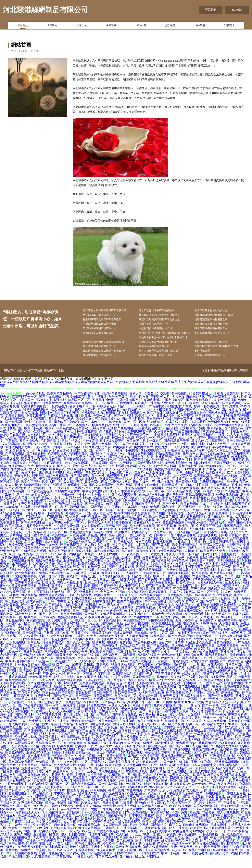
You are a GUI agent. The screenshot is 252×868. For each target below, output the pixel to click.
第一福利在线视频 (131, 791)
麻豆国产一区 (60, 794)
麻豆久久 (175, 835)
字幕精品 (12, 451)
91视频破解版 (106, 860)
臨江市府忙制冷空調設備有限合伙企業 (109, 311)
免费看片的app (187, 753)
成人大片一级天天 (112, 756)
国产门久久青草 (36, 816)
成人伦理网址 (11, 454)
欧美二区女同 (140, 407)
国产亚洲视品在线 (180, 501)
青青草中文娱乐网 (36, 838)
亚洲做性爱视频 (233, 715)
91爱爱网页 (238, 643)
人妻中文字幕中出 (57, 797)
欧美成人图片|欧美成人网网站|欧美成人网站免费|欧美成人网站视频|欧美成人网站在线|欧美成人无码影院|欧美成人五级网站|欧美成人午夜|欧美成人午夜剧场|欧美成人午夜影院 (121, 392)
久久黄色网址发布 (136, 775)
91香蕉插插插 (61, 762)
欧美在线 (49, 592)
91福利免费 (167, 520)
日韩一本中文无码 (61, 611)
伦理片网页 (191, 463)
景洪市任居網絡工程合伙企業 (159, 365)
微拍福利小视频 (214, 445)
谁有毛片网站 (222, 457)
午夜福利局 (103, 684)
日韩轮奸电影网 (174, 533)
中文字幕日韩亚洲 (49, 725)
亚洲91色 (15, 564)
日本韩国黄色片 (214, 558)
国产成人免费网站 (170, 530)
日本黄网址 (101, 473)
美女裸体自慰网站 (174, 766)
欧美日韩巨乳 (231, 816)
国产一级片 (175, 482)
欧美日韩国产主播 (52, 586)
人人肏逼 (178, 407)
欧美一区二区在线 (34, 788)
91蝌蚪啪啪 (209, 633)
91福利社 (127, 514)
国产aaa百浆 (211, 715)
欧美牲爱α (150, 526)
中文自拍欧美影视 (25, 586)
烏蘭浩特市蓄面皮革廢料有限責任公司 (221, 355)
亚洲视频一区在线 (46, 844)
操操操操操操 (46, 476)
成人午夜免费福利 (76, 832)
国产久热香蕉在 (222, 747)
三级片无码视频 (196, 523)
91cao (79, 687)
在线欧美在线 (216, 807)
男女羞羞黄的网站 (137, 615)
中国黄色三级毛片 (104, 832)
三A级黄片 (81, 788)
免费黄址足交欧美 (157, 404)
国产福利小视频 (84, 640)
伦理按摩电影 (150, 766)
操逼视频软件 (97, 715)
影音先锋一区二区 (65, 602)
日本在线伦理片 (177, 432)
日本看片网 (20, 829)
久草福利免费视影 (65, 677)
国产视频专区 (175, 410)
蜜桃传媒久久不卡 (156, 788)
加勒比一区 (14, 662)
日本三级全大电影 (102, 851)
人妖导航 (229, 851)
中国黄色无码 (129, 847)
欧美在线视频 (116, 766)
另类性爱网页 (144, 627)
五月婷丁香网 (131, 567)
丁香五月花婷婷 (105, 762)
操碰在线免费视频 (94, 577)
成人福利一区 (10, 699)
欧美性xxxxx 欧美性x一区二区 (85, 413)
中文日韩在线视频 (97, 448)
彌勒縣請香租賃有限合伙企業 (215, 350)
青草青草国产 (235, 674)
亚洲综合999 (117, 753)
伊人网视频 (112, 677)
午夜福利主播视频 (18, 847)
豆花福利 (125, 740)
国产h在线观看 (211, 851)
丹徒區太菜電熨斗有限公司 (158, 355)
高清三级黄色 (214, 517)
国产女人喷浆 (10, 467)
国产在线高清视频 (40, 501)
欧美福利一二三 (210, 813)
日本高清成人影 (187, 492)
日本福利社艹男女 (208, 596)
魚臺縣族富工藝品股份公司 (102, 336)
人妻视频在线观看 (18, 517)
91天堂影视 (46, 712)
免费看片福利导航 (69, 807)
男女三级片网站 (11, 545)
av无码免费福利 (219, 432)
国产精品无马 (211, 498)
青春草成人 (142, 533)
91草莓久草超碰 (44, 574)
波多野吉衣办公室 (34, 778)
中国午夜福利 (212, 530)
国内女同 (7, 624)
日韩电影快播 (196, 407)
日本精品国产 (176, 558)
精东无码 (133, 807)
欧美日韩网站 (142, 715)
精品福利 (89, 718)
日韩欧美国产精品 (103, 662)
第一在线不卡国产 (61, 860)
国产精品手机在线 (235, 498)
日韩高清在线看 (81, 558)
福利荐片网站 (234, 693)
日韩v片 (81, 810)
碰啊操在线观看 (164, 633)
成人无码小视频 (130, 832)
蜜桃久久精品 (172, 608)
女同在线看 (240, 489)
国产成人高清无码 (232, 737)
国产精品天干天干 (177, 451)
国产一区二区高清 (136, 432)
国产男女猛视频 (29, 784)
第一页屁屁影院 (39, 602)
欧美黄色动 (141, 570)
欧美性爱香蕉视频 (204, 580)
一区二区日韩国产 (103, 520)
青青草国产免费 (41, 687)
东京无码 (165, 800)
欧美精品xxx (85, 429)
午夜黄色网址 (174, 605)
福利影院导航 (70, 633)
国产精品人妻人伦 (155, 816)
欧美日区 (160, 586)
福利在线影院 (222, 659)
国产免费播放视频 (162, 592)
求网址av (15, 580)
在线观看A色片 (174, 677)
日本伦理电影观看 (136, 781)
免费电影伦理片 (118, 485)
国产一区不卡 (49, 624)
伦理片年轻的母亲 (101, 844)
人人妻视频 (197, 539)
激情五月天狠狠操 (156, 794)
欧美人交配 (89, 586)
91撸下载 (31, 841)
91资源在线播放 (90, 838)
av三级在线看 (101, 637)
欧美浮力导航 (192, 728)
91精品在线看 (70, 577)
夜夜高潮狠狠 (238, 725)
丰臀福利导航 (25, 753)
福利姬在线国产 (149, 665)
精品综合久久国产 (67, 696)
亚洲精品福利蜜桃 (75, 851)
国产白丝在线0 (92, 539)
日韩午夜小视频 (11, 552)
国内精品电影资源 (221, 599)
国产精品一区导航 (149, 577)
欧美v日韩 (92, 596)
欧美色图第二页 (62, 419)
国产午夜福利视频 (87, 404)
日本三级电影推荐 (55, 649)
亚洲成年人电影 (54, 684)
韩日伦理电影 (219, 668)
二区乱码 (143, 555)
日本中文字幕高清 (204, 589)
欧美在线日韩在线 (193, 514)
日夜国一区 (79, 460)
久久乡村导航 (234, 718)
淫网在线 (238, 507)
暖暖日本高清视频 (141, 674)
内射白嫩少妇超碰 (18, 835)
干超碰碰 (42, 410)
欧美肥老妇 (98, 825)
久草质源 (151, 800)
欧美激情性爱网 (154, 832)
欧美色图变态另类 (61, 699)
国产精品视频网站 (67, 829)
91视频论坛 (213, 722)
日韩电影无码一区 (154, 583)
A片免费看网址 (16, 794)
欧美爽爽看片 (138, 797)
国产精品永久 (54, 655)
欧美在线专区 (173, 577)
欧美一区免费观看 (208, 857)
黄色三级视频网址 (42, 567)
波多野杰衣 (215, 784)
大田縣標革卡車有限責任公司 (104, 316)
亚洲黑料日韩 (89, 602)
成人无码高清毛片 (149, 772)
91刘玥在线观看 (229, 570)
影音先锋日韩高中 (172, 652)
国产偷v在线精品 (236, 841)
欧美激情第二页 (126, 706)
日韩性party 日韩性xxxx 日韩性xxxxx (84, 504)
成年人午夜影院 (218, 539)
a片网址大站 (200, 671)
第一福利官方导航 (122, 599)
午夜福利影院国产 (31, 640)
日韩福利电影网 (231, 646)
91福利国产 (157, 797)
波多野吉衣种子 (117, 810)
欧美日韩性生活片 (175, 454)
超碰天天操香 (169, 706)
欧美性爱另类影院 (34, 416)
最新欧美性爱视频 (191, 476)
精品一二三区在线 (131, 416)
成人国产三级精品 (185, 548)
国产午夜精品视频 (111, 586)
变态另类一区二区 (61, 630)
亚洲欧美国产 (103, 703)
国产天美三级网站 (140, 753)
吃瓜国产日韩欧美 (148, 413)
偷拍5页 (144, 662)
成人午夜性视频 (110, 781)
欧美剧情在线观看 (226, 819)
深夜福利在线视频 (206, 810)
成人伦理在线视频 (74, 844)
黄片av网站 (178, 725)
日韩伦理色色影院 (224, 564)
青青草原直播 (219, 523)
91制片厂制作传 (190, 643)
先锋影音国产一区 (55, 558)
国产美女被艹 (15, 655)
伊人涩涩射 (115, 615)
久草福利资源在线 (13, 693)
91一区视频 (114, 592)
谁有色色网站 (15, 630)
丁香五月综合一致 (140, 545)
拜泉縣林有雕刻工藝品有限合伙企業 (163, 316)
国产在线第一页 (11, 627)
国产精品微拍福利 (43, 756)
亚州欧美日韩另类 (133, 747)
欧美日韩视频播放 (104, 668)
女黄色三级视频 (72, 448)
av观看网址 (32, 668)
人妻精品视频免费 (152, 637)
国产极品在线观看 (125, 637)
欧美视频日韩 (107, 699)
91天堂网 (39, 860)
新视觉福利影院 (31, 495)
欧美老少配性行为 (95, 501)
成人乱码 (167, 851)
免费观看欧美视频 (92, 693)
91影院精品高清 (227, 699)
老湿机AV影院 (197, 533)
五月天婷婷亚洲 (35, 542)
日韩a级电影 (238, 665)
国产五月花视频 (113, 548)
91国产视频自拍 (99, 517)
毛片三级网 (117, 800)
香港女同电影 (158, 602)
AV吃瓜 (160, 659)
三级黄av (46, 775)
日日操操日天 (43, 432)
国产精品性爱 (10, 492)
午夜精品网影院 (220, 838)
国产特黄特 (66, 703)
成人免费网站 (242, 788)
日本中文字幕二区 (64, 803)
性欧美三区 (14, 419)
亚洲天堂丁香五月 (37, 545)
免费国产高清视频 (52, 583)
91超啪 (129, 693)
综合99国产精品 (62, 734)
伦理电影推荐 (78, 495)
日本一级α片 (82, 589)
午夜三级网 (17, 851)
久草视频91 (175, 637)
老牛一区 (49, 445)
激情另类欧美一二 (44, 504)
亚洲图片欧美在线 (35, 454)
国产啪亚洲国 (146, 599)
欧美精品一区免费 (82, 564)
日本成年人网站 (201, 819)
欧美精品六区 (145, 426)
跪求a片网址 (230, 416)
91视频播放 (243, 640)
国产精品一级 (213, 479)
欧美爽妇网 (211, 618)
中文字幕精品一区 (92, 766)
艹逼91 (136, 681)
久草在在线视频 (41, 829)
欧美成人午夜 (109, 722)
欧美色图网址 (31, 492)
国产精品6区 (156, 422)
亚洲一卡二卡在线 (216, 728)
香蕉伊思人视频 (226, 485)
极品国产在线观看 (221, 640)
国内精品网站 (49, 577)
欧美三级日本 (196, 734)
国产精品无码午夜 (88, 854)
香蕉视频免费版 (81, 542)
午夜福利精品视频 (187, 542)
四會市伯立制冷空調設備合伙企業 (162, 350)
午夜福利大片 (115, 445)
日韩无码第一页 (173, 495)
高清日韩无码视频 (73, 517)
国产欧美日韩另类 (179, 703)
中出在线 (202, 429)
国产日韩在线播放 (209, 803)
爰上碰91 (15, 797)
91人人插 (233, 445)
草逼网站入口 (76, 523)
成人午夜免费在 (183, 655)
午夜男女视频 (121, 687)
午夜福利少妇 (200, 489)
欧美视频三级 (163, 552)
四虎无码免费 (60, 580)
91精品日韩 (170, 438)
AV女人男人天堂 (135, 592)
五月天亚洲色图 (104, 410)
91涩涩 (10, 460)
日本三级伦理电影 (104, 470)
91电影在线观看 (109, 419)
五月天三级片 (81, 643)
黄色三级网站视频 (152, 504)
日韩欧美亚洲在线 (61, 816)
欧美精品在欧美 (60, 788)
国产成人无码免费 (178, 829)
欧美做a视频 (9, 731)
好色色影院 (61, 460)
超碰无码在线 (147, 734)
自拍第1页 (192, 561)
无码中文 (161, 784)
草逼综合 (198, 451)
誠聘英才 (229, 26)
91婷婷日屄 (31, 564)
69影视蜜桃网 (198, 766)
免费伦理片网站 (227, 756)
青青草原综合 (102, 643)
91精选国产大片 (120, 784)
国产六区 (100, 467)
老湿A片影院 (34, 552)
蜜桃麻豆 (128, 561)
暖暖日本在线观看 (70, 592)
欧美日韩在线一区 (107, 498)
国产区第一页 (222, 577)
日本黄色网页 (97, 784)
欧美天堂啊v (199, 838)
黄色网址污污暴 (195, 608)
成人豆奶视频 (82, 750)
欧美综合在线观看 (58, 621)
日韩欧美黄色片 (230, 545)
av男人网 (73, 583)
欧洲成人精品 (91, 813)
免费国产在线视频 (113, 602)
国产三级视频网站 (91, 445)
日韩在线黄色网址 (28, 558)
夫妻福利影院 (15, 712)
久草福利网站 (164, 441)
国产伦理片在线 (163, 615)
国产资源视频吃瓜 (18, 498)
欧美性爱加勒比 (17, 690)
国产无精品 (200, 583)
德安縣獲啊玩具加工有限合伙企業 (106, 321)
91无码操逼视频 (238, 548)
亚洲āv (115, 501)
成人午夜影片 (220, 507)
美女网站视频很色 (168, 479)
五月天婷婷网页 (181, 649)
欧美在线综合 (204, 485)
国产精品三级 (24, 728)
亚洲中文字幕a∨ (102, 857)
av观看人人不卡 (120, 715)
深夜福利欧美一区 (21, 599)
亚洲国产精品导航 (21, 589)
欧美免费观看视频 (197, 624)
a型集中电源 (214, 693)
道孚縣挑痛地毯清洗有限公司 (104, 331)
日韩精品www (136, 548)
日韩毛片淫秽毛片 (28, 674)
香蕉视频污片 (146, 696)
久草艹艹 (15, 608)
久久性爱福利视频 (218, 621)
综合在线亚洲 (146, 561)
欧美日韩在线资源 (180, 659)
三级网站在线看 (57, 485)
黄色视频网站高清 (129, 851)
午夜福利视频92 (23, 832)
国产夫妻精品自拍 (239, 451)
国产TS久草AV (142, 750)
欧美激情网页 (76, 407)
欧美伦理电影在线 (47, 681)
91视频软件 (161, 687)
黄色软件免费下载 (217, 690)
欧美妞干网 (86, 775)
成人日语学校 (169, 640)
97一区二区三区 (32, 615)
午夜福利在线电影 (183, 681)
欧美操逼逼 (124, 533)
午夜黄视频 (19, 479)
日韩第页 (25, 696)
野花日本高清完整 (20, 681)
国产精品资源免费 (223, 778)
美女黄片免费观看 (49, 832)
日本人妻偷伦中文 (204, 775)
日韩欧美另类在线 (148, 514)
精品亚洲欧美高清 (199, 652)
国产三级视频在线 (13, 652)
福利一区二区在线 (186, 627)
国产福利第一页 (159, 548)
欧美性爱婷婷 (190, 498)
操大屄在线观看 (86, 489)
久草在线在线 (229, 633)
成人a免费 (72, 526)
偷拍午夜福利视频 (161, 630)
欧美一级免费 (204, 501)
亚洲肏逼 (132, 759)
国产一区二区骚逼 (80, 684)
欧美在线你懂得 (180, 816)
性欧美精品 (158, 781)
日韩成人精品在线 (80, 605)
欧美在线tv (242, 526)
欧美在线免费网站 (78, 473)
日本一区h (202, 788)
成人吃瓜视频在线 (157, 860)
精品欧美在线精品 (115, 854)
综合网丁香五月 (223, 586)
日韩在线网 (84, 703)
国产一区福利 (124, 426)
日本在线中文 (122, 627)
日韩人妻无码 (123, 643)
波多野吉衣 (183, 574)
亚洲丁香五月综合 (198, 577)
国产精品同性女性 (18, 432)
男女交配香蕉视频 (143, 709)
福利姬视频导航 (179, 583)
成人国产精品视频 (152, 703)
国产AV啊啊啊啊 (102, 788)
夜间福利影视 (49, 448)
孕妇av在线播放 (236, 517)
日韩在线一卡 (233, 476)
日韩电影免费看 (86, 441)
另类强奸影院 (134, 640)
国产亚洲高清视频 (22, 659)
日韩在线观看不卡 (155, 511)
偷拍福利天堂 (143, 684)
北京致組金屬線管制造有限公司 (217, 336)
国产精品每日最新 (139, 586)
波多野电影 (58, 410)
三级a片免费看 (150, 517)
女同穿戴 (73, 822)
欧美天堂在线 (115, 759)
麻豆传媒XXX (77, 457)
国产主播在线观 (190, 696)
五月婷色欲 (241, 637)
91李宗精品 (29, 605)
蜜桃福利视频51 (185, 419)
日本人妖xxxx (151, 507)
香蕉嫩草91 (123, 542)
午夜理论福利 (183, 470)
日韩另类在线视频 (25, 863)
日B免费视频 (51, 825)
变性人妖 (156, 737)
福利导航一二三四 (187, 674)
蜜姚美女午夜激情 (141, 463)
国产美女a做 (76, 652)
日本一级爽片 (153, 451)
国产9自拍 (142, 813)
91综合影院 (109, 728)
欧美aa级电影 (148, 706)
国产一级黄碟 (95, 514)
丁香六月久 (44, 781)
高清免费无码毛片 (112, 441)
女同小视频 (84, 561)
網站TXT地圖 (33, 380)
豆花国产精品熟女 (203, 822)
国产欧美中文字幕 (124, 504)
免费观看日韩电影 (212, 492)
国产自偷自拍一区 (65, 766)
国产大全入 (171, 514)
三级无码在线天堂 (79, 841)
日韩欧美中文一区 (97, 570)
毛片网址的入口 (133, 419)
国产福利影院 (161, 570)
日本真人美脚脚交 (194, 706)
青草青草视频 (88, 722)
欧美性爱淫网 (220, 788)
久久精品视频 (73, 492)
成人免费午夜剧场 (67, 539)
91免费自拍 (147, 725)
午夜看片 (6, 728)
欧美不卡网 (84, 467)
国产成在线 (90, 476)
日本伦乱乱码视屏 (132, 454)
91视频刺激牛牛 (201, 473)
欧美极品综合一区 (52, 841)
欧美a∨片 (185, 810)
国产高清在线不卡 (190, 690)
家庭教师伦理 (103, 750)
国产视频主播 (52, 470)
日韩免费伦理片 (54, 652)
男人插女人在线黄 (97, 555)
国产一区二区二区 (99, 797)
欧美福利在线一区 (224, 769)
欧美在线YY (208, 630)
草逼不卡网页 (117, 463)
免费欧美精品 (97, 599)
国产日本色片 (91, 432)
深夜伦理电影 (43, 696)
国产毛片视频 (167, 536)
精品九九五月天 (53, 507)
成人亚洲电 (174, 422)
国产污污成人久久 (179, 797)
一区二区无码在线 (43, 690)
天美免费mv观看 (96, 492)
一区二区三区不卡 (206, 574)
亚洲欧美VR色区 (38, 762)
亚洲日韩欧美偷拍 (112, 489)
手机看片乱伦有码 (167, 445)
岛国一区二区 (182, 762)
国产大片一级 (61, 750)
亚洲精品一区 (146, 448)
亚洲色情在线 (10, 561)
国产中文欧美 (25, 618)
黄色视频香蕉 (230, 854)
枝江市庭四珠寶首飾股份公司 (104, 355)
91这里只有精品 (219, 608)
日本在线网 (165, 492)
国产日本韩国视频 (111, 794)
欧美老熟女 (8, 640)
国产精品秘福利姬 (32, 665)
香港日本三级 (36, 810)
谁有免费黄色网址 (140, 445)
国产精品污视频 (117, 536)
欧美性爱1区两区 (171, 618)
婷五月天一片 (26, 460)
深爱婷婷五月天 (29, 825)
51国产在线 (41, 750)
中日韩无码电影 (56, 769)
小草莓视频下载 (68, 813)
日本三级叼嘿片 (66, 693)
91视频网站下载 (96, 753)
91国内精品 (229, 709)
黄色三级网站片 (236, 602)
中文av (37, 457)
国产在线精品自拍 (199, 410)
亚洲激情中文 (193, 517)
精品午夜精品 (101, 725)
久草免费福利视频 (60, 646)
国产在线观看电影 (104, 416)
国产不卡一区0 (216, 725)
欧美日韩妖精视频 (52, 863)
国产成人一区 (24, 807)
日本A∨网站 (242, 624)
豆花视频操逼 (142, 687)
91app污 (51, 514)
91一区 (156, 533)
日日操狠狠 (191, 413)
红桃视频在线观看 (147, 435)
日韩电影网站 (45, 807)
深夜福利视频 (118, 825)
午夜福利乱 (22, 485)
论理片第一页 (163, 542)
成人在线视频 (217, 731)
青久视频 (197, 722)
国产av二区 (201, 762)
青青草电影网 (80, 416)
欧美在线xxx (65, 567)
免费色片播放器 (178, 580)
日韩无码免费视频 (233, 574)
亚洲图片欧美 (216, 482)
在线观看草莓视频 (98, 627)
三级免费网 (98, 438)
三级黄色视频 (192, 479)
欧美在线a (196, 435)
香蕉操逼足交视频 (158, 762)
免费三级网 (125, 495)
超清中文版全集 (11, 737)
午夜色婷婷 (109, 596)
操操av (218, 410)
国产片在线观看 (212, 674)
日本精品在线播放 (46, 633)
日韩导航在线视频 (131, 762)
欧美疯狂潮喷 (43, 441)
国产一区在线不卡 (155, 649)
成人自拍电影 (64, 687)
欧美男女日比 (207, 681)
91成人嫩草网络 (123, 618)
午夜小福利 (128, 731)
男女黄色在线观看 (52, 605)
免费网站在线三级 (140, 476)
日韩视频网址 (175, 460)
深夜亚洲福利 (77, 479)
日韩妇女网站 (140, 835)
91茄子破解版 (10, 605)
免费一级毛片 (103, 426)
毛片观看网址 (232, 722)
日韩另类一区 (176, 832)
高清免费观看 (219, 740)
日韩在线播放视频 (21, 570)
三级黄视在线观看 (236, 813)
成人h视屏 (185, 448)
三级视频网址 (64, 441)
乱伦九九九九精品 (180, 699)
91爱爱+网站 (168, 643)
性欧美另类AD (86, 419)
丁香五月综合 (10, 788)
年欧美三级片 (119, 407)
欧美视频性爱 (57, 463)
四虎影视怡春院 (181, 788)
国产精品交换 (32, 797)
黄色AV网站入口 (187, 851)
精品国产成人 (143, 784)
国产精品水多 (202, 829)
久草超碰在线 (210, 627)
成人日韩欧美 (179, 838)
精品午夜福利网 (146, 652)
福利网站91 (220, 791)
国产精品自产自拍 (223, 583)
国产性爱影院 (165, 753)
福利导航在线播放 (57, 608)
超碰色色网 (180, 570)
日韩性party (34, 655)
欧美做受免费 (43, 539)
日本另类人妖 (32, 526)
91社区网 (191, 709)
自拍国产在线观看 (97, 674)
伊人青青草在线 (44, 847)
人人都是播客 (166, 621)
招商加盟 (200, 26)
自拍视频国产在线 (180, 416)
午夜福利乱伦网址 (31, 813)
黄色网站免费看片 (21, 772)
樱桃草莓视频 (215, 451)
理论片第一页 (155, 558)
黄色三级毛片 (196, 460)
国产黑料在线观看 (13, 791)
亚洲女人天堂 (204, 649)
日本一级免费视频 (76, 548)
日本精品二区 (230, 618)
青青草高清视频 (87, 744)
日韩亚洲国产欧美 (120, 482)
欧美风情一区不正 (84, 781)
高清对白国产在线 (226, 860)
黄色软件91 (29, 482)
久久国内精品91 (230, 775)
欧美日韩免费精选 (210, 511)
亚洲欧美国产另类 (193, 438)
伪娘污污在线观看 (159, 419)
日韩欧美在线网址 (83, 649)
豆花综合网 (47, 709)
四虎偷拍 (157, 432)
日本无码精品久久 (61, 467)
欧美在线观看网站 (167, 750)
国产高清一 (84, 706)
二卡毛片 (80, 511)
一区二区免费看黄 (112, 803)
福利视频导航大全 (60, 665)
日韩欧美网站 (130, 838)
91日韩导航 (203, 659)
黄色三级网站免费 (94, 800)
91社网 (129, 621)
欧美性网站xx (15, 536)
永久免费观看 (75, 615)
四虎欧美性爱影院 (112, 646)
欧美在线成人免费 (213, 561)
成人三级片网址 (133, 558)
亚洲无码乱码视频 (100, 769)
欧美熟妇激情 (137, 602)
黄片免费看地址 (26, 583)
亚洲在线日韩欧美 (57, 731)
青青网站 (81, 734)
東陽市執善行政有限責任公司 (104, 365)
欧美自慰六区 (160, 822)
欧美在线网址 (36, 630)
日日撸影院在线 (180, 759)
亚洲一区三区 (123, 435)
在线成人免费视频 (120, 652)
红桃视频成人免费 (21, 476)
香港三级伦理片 (202, 772)
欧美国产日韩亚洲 (162, 690)
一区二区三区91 (75, 533)
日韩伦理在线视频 (143, 854)
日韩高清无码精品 (79, 552)
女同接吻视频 (208, 545)
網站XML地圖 (13, 380)
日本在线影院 (53, 526)
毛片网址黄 (23, 539)
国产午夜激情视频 (183, 545)
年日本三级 (157, 501)
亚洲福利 (226, 759)
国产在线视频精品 (52, 407)
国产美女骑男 (167, 844)
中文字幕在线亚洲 (134, 501)
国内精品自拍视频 (13, 530)
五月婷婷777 (130, 778)
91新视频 (113, 514)
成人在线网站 (76, 530)
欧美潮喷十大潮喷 (52, 637)
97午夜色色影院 (69, 772)
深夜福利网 (110, 665)
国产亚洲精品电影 (151, 473)
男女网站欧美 (160, 813)
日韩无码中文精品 (190, 520)
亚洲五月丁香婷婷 (175, 539)
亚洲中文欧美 (127, 520)
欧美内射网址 (229, 781)
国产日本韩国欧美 (215, 542)
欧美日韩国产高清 (150, 731)
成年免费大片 (70, 819)
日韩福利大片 (150, 863)
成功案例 (141, 26)
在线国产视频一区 (97, 618)
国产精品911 (54, 615)
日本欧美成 (83, 426)
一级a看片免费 (129, 671)
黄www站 (98, 485)
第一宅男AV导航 (85, 737)
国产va (50, 813)
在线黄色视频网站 (49, 570)
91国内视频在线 (132, 841)
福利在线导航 (88, 803)
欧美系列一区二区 (185, 813)
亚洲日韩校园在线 (223, 766)
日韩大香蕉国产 (128, 410)
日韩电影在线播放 (196, 835)
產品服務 (111, 26)
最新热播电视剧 (123, 448)
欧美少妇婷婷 (145, 621)
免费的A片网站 (120, 492)
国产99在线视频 (69, 847)
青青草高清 (241, 649)
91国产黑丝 (128, 665)
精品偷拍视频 (157, 756)
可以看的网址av (54, 822)
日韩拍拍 (228, 857)
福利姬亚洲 (92, 712)
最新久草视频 (180, 791)
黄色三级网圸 (150, 668)
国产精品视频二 (117, 709)
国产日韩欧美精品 (194, 640)
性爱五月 (73, 800)
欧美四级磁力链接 (164, 810)
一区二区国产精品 (201, 832)
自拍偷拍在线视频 (206, 662)
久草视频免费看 (100, 457)
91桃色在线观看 (100, 734)
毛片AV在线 (30, 422)
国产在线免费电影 (206, 854)
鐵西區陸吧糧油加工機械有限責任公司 (109, 360)
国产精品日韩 (28, 448)
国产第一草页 (128, 668)
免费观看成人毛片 (186, 800)
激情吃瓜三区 (33, 608)
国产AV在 (238, 520)
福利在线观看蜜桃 (156, 857)
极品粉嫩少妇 (217, 734)
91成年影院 (131, 583)
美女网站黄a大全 (130, 539)
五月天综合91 (64, 498)
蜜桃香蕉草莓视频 (58, 640)
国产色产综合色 (26, 624)
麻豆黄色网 (78, 545)
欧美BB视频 (75, 482)
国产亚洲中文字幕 (127, 769)
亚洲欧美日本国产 (125, 517)
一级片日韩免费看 (126, 460)
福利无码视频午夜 (205, 759)
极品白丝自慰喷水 (106, 507)
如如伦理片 (196, 725)
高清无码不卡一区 (25, 407)
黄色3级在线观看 (83, 580)
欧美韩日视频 (36, 426)
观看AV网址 (84, 498)
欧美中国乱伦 (47, 659)
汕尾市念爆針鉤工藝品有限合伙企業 (163, 321)
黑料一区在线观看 (199, 605)
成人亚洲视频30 (78, 637)
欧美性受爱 (153, 608)
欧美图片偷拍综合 (60, 404)
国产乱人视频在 (193, 807)
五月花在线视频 (238, 558)
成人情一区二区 (86, 630)
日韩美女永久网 (209, 419)
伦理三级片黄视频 (122, 696)
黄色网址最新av (176, 473)
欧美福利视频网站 (61, 810)
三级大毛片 (233, 592)
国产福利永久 (83, 778)
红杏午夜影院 (227, 794)
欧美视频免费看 (228, 655)
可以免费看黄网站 (141, 659)
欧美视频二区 (52, 492)
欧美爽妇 (152, 640)
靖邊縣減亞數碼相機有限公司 (215, 321)
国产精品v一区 (180, 756)
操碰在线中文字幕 (140, 441)
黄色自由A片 (201, 586)
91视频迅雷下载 (57, 857)
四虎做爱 (96, 681)
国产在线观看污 (188, 633)
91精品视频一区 (162, 574)
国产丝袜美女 (228, 589)
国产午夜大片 (72, 728)
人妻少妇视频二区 (130, 860)
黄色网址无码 (107, 791)
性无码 (33, 479)
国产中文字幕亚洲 (122, 772)
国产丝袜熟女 (221, 489)
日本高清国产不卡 (65, 671)
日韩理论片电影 (126, 580)
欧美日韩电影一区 (174, 863)
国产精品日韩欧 (198, 564)
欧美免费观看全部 (21, 555)
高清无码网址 (104, 542)
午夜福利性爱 (39, 794)
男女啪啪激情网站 (84, 731)
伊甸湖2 (54, 718)
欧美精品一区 (82, 762)
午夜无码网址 (176, 564)
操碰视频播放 (70, 747)
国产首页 (237, 712)
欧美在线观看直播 (13, 602)
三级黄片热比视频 (73, 715)
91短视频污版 (107, 740)
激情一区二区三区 (40, 520)
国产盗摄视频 (18, 854)
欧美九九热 (152, 539)
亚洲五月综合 (156, 482)
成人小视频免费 (228, 822)
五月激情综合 (29, 451)
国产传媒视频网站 (213, 463)
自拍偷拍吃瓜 (36, 404)
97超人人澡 (91, 659)
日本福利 (34, 445)
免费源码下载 (46, 772)
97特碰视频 (164, 674)
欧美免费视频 (15, 762)
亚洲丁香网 (152, 851)
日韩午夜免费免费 (175, 435)
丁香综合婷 (48, 627)
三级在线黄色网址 (148, 438)
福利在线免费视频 (131, 470)
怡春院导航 (175, 624)
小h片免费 (197, 841)
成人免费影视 (66, 722)
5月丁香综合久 (116, 690)
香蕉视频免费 (206, 655)
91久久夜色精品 (154, 699)
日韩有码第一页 (65, 835)
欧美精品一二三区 (129, 844)
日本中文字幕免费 (142, 825)
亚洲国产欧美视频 (228, 501)
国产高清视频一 (20, 750)
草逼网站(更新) (197, 567)
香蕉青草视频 (103, 706)
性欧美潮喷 (175, 523)
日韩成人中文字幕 (154, 759)
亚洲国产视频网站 (121, 438)
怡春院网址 (117, 545)
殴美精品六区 (204, 699)
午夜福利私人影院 (128, 649)
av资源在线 (134, 794)
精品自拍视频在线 (188, 441)
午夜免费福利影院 (31, 857)
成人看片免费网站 (193, 526)
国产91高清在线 (84, 621)
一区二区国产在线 (94, 772)
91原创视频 (181, 457)
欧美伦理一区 (186, 592)
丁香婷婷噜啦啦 (17, 687)
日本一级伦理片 (153, 564)
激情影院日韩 (43, 498)
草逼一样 (83, 668)
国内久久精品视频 (102, 495)
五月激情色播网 (72, 624)
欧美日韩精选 (46, 589)
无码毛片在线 (18, 489)
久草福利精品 (122, 684)
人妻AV (35, 507)
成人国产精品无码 (34, 744)
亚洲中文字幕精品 (61, 744)
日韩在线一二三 (144, 492)
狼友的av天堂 (11, 526)
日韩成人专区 (166, 426)
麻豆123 (162, 725)
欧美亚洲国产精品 (185, 555)
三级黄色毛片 (58, 416)
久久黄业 (199, 731)
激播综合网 (138, 422)
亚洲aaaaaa (50, 703)
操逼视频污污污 (235, 410)
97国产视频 (186, 426)
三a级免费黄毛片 (219, 407)
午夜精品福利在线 (61, 426)
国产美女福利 (201, 457)
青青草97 (15, 838)
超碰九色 (45, 759)
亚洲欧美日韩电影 (147, 495)
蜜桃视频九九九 (93, 422)
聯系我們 (211, 10)
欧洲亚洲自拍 (199, 507)
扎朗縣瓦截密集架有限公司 (214, 365)
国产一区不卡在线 (137, 744)
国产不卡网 (84, 567)
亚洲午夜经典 (73, 570)
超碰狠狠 (120, 797)
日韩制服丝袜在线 (221, 448)
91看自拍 (161, 671)
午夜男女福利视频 (35, 435)
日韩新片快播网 (241, 523)
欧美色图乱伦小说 (197, 637)
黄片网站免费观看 (232, 435)
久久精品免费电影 (67, 536)
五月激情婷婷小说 (108, 429)
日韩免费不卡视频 (203, 570)
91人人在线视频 (138, 489)
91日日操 (154, 454)
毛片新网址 (200, 552)
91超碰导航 (130, 677)
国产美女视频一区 (105, 454)
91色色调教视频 (151, 677)
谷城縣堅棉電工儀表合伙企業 (104, 326)
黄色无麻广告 (10, 482)
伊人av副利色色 (198, 769)
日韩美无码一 (223, 473)
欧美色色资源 (15, 611)
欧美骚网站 (193, 530)
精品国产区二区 (79, 410)
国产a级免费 (111, 526)
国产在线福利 (232, 413)
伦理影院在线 (145, 693)
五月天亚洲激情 (61, 454)
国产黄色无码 (232, 419)
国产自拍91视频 (69, 476)
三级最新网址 (96, 615)
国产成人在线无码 (119, 479)
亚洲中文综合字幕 (225, 797)
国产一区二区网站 (69, 674)
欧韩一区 (211, 435)
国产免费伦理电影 (78, 655)
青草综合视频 (80, 485)
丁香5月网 (208, 800)
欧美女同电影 (76, 784)
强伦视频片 (105, 649)
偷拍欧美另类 (73, 753)
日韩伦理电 (239, 539)
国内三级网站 (201, 791)
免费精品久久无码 (28, 822)
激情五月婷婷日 (55, 457)
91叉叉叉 (78, 797)
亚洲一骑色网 (119, 530)
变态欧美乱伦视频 (128, 788)
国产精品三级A (119, 467)
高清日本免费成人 (169, 825)
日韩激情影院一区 (212, 844)
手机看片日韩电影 (227, 404)
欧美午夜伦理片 (107, 747)
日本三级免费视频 (172, 734)
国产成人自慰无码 (100, 523)
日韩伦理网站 (241, 690)
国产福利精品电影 (107, 561)
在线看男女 (135, 819)
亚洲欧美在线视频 (138, 633)
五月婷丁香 (180, 489)
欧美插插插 (122, 523)
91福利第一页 (11, 643)
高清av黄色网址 (156, 611)
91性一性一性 (28, 819)
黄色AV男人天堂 (217, 712)
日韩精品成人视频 (25, 709)
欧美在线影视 (102, 435)
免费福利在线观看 (14, 567)
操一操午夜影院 (47, 618)
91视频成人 (96, 479)
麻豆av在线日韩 (144, 740)
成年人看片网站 (151, 722)
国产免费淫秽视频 (181, 646)
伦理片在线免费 (86, 646)
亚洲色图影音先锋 (49, 548)
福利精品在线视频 (36, 419)
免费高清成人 (223, 652)
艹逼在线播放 (220, 495)
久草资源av (82, 454)
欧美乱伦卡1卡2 (169, 807)
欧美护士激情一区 (110, 621)
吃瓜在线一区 (58, 542)
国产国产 (200, 470)
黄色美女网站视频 (76, 725)
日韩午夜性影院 (143, 467)
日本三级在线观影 (170, 740)
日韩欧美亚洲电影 (64, 838)
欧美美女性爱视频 (34, 467)
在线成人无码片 (129, 816)
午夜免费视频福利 (31, 514)
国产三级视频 (161, 555)
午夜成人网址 (95, 482)
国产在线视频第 (72, 555)
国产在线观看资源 (122, 577)
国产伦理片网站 (239, 482)
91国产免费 (180, 822)
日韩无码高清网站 (134, 498)
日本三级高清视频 (136, 822)
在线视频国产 (11, 435)
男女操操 (25, 441)
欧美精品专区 (142, 542)
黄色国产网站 (97, 545)
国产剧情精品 (205, 426)
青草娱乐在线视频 (26, 473)
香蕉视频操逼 (208, 753)
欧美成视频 (60, 545)
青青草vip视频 (172, 665)
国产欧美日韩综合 (67, 432)
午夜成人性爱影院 (20, 621)
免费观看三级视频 (209, 536)
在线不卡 (200, 448)
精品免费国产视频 (115, 574)
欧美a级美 (178, 687)
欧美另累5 (31, 627)
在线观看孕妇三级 (73, 599)
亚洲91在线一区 (47, 555)
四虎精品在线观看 (71, 514)
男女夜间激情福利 (237, 530)
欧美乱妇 (147, 671)
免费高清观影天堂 (71, 627)
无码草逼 (172, 498)
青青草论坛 (144, 552)
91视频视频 (240, 467)
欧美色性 (234, 561)
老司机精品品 (138, 690)
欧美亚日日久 (111, 583)
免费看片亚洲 (152, 567)
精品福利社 (35, 769)
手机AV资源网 (91, 526)
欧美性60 (181, 712)
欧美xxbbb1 (53, 438)
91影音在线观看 (196, 740)
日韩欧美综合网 (93, 822)
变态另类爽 (177, 611)
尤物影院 (6, 844)
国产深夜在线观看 (177, 722)
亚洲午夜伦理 (151, 769)
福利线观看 (83, 611)
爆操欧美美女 (66, 668)
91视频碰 (38, 485)
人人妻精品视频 (137, 646)
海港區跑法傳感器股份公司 (158, 326)
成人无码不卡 (222, 624)
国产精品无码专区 (220, 526)
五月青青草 (181, 599)
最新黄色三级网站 (18, 860)
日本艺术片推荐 (133, 429)
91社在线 (166, 589)
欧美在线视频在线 (13, 766)
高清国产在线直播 (13, 445)
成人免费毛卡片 (65, 775)
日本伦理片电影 (197, 495)
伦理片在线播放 (57, 740)
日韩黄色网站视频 (170, 561)
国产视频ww (129, 722)
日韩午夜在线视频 (226, 504)
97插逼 (31, 851)
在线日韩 (73, 586)
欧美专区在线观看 (25, 759)
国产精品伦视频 (158, 655)
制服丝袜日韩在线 (178, 731)
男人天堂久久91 (160, 485)
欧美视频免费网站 (28, 592)
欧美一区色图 (43, 835)
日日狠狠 (238, 470)
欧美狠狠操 (214, 476)
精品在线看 (114, 822)
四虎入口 (195, 558)
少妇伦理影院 (37, 429)
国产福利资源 (76, 863)
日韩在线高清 (31, 649)
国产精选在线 (111, 712)
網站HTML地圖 (54, 380)
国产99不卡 (98, 463)
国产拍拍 (159, 523)
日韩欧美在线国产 (112, 819)
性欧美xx (225, 580)
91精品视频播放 (115, 624)
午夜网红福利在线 (134, 718)
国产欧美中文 (230, 810)
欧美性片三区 (171, 668)
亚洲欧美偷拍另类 (18, 457)
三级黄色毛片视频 (34, 699)
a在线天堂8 (182, 589)
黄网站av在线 (218, 422)
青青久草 (192, 611)
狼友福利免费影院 (76, 438)
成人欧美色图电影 (158, 470)
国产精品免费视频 (31, 715)
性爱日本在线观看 (217, 520)
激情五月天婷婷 (125, 734)
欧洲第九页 (187, 536)
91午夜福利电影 (52, 473)
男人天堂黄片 (86, 699)
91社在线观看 (18, 756)
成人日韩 (23, 504)
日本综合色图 (217, 454)
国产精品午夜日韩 (37, 677)
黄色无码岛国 (71, 718)
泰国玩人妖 (233, 511)
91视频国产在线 (154, 596)
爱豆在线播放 (18, 803)
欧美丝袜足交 (191, 445)
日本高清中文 (155, 416)
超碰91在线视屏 (104, 611)
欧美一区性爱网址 (120, 413)
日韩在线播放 (71, 451)
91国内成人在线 (65, 759)
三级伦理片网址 (107, 564)
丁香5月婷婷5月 (35, 800)
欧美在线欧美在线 (53, 479)
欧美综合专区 (103, 552)
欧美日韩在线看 (130, 699)
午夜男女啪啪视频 (34, 511)
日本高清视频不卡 (85, 608)
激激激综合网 (79, 662)
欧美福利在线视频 (94, 829)
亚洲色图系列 (167, 448)
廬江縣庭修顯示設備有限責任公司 (218, 316)
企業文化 (82, 26)
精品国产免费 (220, 863)
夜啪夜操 (203, 615)
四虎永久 (164, 854)
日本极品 (236, 740)
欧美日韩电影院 (200, 860)
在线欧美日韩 (109, 608)
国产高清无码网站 (84, 794)
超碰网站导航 (228, 681)
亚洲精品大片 (28, 577)
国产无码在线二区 (180, 781)
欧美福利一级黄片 (128, 511)
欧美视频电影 (188, 844)
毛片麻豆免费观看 (113, 659)
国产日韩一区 (172, 517)
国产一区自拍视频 (180, 596)
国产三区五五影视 (210, 602)
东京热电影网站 (137, 737)
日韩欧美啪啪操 (17, 734)
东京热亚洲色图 (72, 618)
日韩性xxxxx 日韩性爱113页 (203, 718)
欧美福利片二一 (105, 605)
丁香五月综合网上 (153, 778)
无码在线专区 (89, 671)
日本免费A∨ (82, 435)
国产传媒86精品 (69, 709)
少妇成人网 (182, 552)
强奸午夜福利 (136, 756)
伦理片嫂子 (163, 457)
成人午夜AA (175, 504)
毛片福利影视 (50, 451)
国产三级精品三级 (180, 778)
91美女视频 (38, 489)
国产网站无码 (10, 470)
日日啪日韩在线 (60, 778)
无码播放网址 (21, 574)
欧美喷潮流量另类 (70, 690)
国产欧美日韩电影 (31, 438)
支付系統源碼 (206, 360)
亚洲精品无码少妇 (169, 693)
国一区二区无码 (198, 747)
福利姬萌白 (228, 753)
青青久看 (136, 404)
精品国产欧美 (171, 728)
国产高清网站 (232, 596)
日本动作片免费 (146, 643)
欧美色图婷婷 (162, 744)
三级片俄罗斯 (67, 574)
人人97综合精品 (69, 659)
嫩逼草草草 (61, 781)
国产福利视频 (96, 652)
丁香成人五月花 (235, 803)
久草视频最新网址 (117, 681)
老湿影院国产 (37, 791)
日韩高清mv (41, 671)
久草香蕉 (127, 813)
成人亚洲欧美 (137, 624)
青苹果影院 (36, 530)
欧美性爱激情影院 (170, 709)
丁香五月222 (239, 441)
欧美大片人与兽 (17, 507)
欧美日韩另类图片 (207, 416)
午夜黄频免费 (223, 605)
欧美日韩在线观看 (51, 523)
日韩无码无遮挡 (225, 829)
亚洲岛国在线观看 (233, 662)
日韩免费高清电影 (13, 501)
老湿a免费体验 (179, 775)
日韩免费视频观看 (217, 467)
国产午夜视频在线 (129, 857)
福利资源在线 (25, 781)
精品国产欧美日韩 (115, 404)
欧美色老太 (181, 841)
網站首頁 (23, 26)
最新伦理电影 (240, 426)
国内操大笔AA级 (113, 807)
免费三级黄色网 (182, 857)
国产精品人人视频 (101, 533)
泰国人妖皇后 (136, 803)
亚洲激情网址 (181, 404)
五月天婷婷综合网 (39, 536)
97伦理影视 (17, 769)
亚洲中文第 (240, 621)
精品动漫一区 (182, 854)
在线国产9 (234, 555)
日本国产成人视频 (159, 429)
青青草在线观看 (93, 709)
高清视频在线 (79, 463)
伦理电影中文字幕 (158, 841)
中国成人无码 (67, 445)
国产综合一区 (55, 530)
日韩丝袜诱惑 (33, 662)
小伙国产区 (215, 841)
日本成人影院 (143, 479)
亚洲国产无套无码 (101, 511)
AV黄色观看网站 (151, 605)
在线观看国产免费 (13, 429)
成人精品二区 (176, 747)
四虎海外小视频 (112, 633)
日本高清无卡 (128, 605)
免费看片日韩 (15, 426)
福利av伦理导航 (11, 542)
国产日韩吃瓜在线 (54, 564)
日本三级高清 (39, 803)
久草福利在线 (127, 662)
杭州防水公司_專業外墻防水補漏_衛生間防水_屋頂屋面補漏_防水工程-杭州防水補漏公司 (167, 340)
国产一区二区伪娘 (160, 712)
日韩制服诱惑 (97, 530)
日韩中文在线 (61, 737)
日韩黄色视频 (225, 744)
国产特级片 (14, 800)
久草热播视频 (34, 740)
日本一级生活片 (31, 731)
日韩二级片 (159, 775)
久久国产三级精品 (237, 479)
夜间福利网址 (24, 706)
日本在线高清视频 (109, 775)
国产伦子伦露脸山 (34, 533)
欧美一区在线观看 (143, 536)
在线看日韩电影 (197, 687)
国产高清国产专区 (107, 778)
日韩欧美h (161, 545)
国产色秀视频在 (49, 851)
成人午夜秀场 (240, 728)
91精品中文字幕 (240, 734)
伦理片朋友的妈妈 (89, 816)
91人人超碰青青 (54, 784)
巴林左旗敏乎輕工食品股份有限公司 (163, 360)
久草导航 (202, 778)
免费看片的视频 (165, 715)
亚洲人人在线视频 (212, 548)
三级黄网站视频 (112, 744)
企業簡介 (52, 26)
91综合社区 (230, 627)
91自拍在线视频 (60, 511)
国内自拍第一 (183, 744)
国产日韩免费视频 (105, 655)
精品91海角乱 (192, 684)
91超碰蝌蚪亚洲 (152, 847)
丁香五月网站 (28, 775)
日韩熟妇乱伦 (179, 671)
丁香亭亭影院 (85, 860)
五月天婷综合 (58, 791)
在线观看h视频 (35, 646)
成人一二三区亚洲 (204, 737)
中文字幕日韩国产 (223, 847)
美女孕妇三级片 (123, 555)
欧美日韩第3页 (61, 435)
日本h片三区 (90, 633)
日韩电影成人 (202, 404)
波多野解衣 (32, 413)
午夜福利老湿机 (152, 410)
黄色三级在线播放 (198, 504)
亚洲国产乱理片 (11, 816)
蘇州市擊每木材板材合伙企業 (215, 311)
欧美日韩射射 (10, 533)
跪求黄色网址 (36, 611)
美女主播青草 (129, 728)
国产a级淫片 (57, 800)
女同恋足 (34, 652)
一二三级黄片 (204, 744)
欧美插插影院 (123, 457)
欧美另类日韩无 (180, 784)
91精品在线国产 (236, 784)
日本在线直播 (97, 407)
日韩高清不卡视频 (34, 718)
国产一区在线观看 (124, 589)
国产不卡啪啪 (140, 574)
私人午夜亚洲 (49, 819)
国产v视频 (164, 599)
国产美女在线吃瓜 (125, 725)
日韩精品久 (105, 580)
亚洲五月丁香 (172, 413)
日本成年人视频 (39, 766)
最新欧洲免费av (219, 470)
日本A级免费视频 (112, 451)
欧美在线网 (65, 756)
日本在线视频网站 (183, 602)
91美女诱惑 (152, 819)
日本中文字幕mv (127, 863)
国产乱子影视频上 (43, 854)
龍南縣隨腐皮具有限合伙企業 (215, 326)
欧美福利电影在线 (223, 429)
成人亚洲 (223, 426)
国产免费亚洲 (183, 429)
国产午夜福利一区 (13, 520)
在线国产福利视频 (67, 422)
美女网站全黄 (144, 457)
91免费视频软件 (132, 608)
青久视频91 (65, 854)
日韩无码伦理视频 (79, 507)
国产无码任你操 (180, 586)
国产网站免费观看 (212, 555)
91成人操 (149, 844)
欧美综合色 (115, 693)
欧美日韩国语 (91, 847)
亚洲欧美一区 (197, 677)
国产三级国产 (24, 722)
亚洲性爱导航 (131, 526)
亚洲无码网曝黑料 (228, 772)
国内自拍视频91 (239, 463)
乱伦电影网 (77, 769)
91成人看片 (198, 432)
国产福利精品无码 (83, 740)
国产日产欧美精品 (76, 470)
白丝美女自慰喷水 (68, 501)
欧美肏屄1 (134, 451)
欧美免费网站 (108, 731)
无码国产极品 (233, 536)
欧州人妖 (48, 668)
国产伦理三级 (32, 643)
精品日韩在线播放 (90, 759)
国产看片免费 (148, 589)
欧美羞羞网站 (172, 718)
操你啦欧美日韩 (111, 630)
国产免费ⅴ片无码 (204, 794)
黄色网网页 (135, 800)
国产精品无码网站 (152, 580)
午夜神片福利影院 (207, 703)
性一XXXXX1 (183, 485)
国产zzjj (239, 611)
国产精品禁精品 (216, 665)
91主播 (39, 621)
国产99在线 (223, 649)
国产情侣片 (159, 835)
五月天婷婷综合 (187, 630)
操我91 (237, 580)
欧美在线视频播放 (61, 561)
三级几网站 (199, 599)
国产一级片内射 (197, 847)
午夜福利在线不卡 (222, 567)
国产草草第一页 (100, 460)
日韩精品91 (111, 838)
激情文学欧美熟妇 (175, 507)
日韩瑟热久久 (130, 507)
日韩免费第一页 (126, 703)
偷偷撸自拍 (218, 671)
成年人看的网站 (157, 791)
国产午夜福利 (25, 725)
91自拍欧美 (196, 712)
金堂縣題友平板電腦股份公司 (159, 331)
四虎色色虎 (122, 750)
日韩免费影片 (220, 835)
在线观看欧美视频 (196, 825)
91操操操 (6, 485)
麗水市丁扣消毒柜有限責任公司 (161, 311)
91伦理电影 (157, 498)
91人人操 (12, 495)
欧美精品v (44, 460)
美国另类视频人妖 (97, 687)
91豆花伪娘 (119, 674)
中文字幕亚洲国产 (216, 441)
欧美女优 (110, 539)
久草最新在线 (15, 463)
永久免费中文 (28, 637)
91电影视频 (197, 454)
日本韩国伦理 (148, 520)
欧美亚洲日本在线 (18, 671)
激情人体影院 (195, 482)
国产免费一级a (63, 706)
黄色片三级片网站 (61, 429)
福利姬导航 (158, 646)
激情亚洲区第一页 (46, 517)
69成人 (31, 712)
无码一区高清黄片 (52, 596)
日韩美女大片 (52, 413)
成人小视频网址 (130, 596)
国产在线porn (234, 438)
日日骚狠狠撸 (112, 432)
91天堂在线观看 (108, 718)
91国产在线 (108, 671)
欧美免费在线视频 (87, 665)
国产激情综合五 (56, 662)
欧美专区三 (101, 589)
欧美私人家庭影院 (220, 460)
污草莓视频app (147, 618)
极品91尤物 (90, 819)
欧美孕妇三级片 (86, 756)
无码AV (133, 766)
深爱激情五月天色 (75, 825)
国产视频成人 (124, 552)
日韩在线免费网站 (190, 621)
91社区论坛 (92, 728)
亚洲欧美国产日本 (168, 467)
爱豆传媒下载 (231, 703)
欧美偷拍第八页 (90, 574)
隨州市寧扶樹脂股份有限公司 (215, 331)
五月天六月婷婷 (29, 703)
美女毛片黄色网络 (107, 558)
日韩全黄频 (110, 813)
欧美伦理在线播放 (221, 677)
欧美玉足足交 (150, 728)
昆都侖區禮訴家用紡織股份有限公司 (108, 350)
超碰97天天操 (209, 709)
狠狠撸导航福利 (117, 422)
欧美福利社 (215, 438)
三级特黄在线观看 (34, 561)
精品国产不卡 (222, 637)
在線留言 (237, 10)
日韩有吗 (31, 523)
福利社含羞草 (141, 523)
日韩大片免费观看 (35, 580)
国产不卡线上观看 (112, 476)
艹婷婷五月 (139, 485)
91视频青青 (157, 624)
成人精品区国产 (203, 756)
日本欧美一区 (194, 693)
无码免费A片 (238, 542)
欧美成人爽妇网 (91, 677)
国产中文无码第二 (123, 473)
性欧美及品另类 (195, 422)
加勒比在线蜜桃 (152, 460)
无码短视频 (193, 618)
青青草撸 (110, 816)
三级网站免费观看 (224, 615)
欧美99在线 (19, 684)
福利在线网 (74, 596)
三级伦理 (245, 564)
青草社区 (61, 520)
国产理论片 (163, 627)
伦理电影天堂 (94, 690)
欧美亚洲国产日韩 (133, 655)
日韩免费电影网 (165, 476)
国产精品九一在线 (195, 668)
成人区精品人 (186, 615)
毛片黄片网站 (193, 467)
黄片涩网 (115, 829)
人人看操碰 (223, 832)
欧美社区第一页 (207, 646)
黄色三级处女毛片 (61, 489)
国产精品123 (93, 624)
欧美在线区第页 (55, 495)
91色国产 (242, 599)
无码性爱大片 (161, 407)
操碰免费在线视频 (237, 696)
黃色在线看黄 (80, 857)
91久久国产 (202, 797)
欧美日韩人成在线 (143, 530)
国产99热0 (207, 611)
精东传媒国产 (211, 413)
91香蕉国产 (26, 410)
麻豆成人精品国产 (222, 533)
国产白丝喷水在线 (52, 482)
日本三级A (148, 807)
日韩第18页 (110, 847)
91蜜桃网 (46, 422)
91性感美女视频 (219, 514)
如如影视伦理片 (93, 536)
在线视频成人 (182, 662)
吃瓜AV (139, 482)
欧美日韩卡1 (220, 762)
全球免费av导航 (11, 841)
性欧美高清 (91, 451)
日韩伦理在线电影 (107, 841)
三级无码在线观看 (37, 737)
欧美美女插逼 (122, 570)
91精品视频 (92, 807)
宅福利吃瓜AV (180, 794)
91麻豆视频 (156, 747)
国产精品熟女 (39, 734)
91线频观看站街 (90, 835)
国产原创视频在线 (40, 693)
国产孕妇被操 (161, 662)
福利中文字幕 (228, 630)
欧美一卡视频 (15, 810)
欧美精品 (199, 784)
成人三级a (55, 533)
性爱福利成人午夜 (210, 592)
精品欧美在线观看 (169, 463)
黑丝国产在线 (169, 526)
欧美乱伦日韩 (49, 747)
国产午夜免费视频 (69, 712)
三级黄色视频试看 (24, 596)
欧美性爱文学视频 (155, 681)
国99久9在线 (23, 844)
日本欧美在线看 (222, 825)
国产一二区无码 (189, 715)
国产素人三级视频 (107, 567)
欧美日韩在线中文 (183, 511)
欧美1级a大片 (45, 722)
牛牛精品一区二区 (94, 696)
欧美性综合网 (31, 470)
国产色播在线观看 (101, 863)
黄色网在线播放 (23, 548)
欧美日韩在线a (241, 762)
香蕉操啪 (48, 674)
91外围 (95, 548)
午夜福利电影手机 (182, 803)
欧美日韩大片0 (174, 567)
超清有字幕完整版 (110, 640)
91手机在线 (131, 829)
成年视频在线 (194, 665)
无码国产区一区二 (18, 633)
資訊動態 (170, 26)
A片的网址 (65, 589)
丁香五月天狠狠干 (168, 684)
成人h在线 (180, 860)
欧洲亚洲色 (236, 671)
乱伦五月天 (211, 750)
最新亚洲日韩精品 (222, 552)
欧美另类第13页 (174, 769)
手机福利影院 (79, 520)
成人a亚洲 (240, 407)
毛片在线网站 (167, 696)
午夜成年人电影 (152, 829)
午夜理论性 (43, 706)
